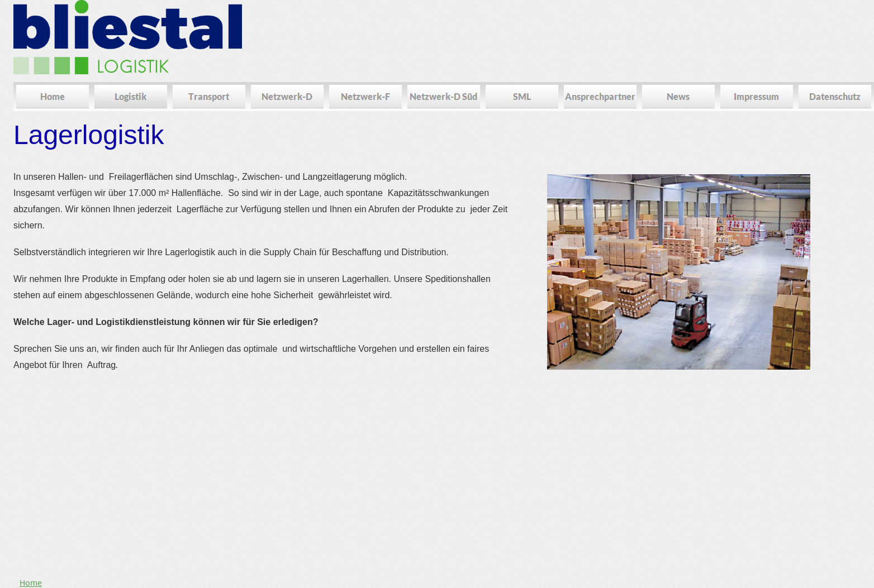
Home (31, 582)
